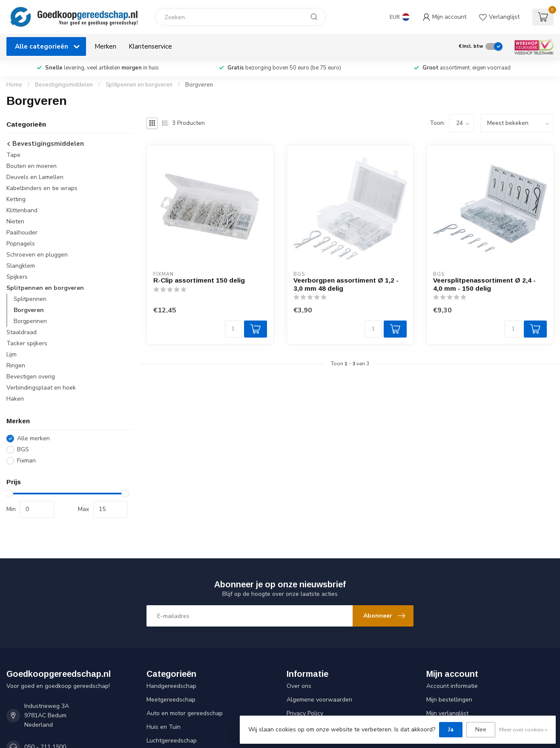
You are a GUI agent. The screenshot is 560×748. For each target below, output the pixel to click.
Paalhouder (22, 232)
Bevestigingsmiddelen (64, 85)
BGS (23, 449)
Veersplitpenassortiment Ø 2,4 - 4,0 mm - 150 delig (484, 284)
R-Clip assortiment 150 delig (199, 280)
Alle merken (33, 438)
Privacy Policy (305, 713)
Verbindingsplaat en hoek (41, 388)
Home (14, 85)
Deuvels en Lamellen (35, 177)
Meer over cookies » (523, 729)
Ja (451, 729)
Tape (13, 155)
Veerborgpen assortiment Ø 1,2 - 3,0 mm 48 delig (346, 284)
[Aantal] (233, 329)
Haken (15, 399)
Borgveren (199, 85)
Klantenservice (150, 46)
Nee (481, 729)
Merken (105, 46)
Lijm (11, 354)
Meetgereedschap (171, 700)
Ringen (16, 365)
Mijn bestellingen (449, 700)
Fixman (26, 461)
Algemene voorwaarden (319, 700)
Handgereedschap (171, 686)
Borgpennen (30, 321)
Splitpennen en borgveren (139, 85)
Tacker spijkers (27, 343)
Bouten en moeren (32, 166)
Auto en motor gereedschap (185, 713)
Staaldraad (22, 332)
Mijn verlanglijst (447, 713)
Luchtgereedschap (172, 741)
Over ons (299, 686)
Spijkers (17, 277)
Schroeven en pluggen (37, 255)
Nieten (15, 221)
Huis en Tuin (164, 727)
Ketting (16, 199)
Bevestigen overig (31, 377)
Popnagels (21, 244)
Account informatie (452, 686)
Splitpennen (30, 299)
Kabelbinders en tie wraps (42, 188)
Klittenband (22, 210)
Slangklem (21, 266)
